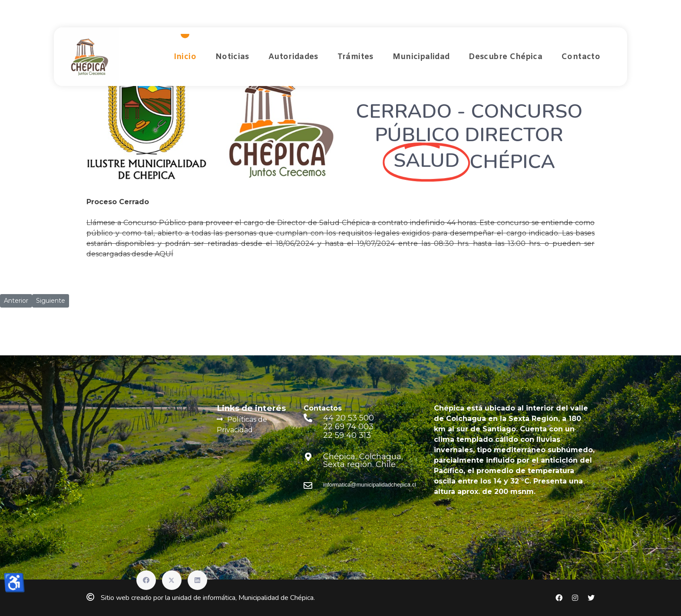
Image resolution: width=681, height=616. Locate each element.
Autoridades (293, 57)
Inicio (185, 57)
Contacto (581, 57)
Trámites (355, 57)
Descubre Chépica (506, 57)
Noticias (232, 57)
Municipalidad (421, 57)
